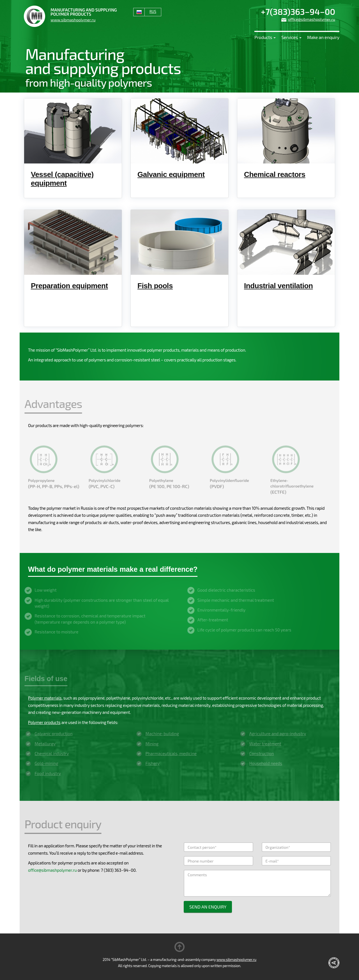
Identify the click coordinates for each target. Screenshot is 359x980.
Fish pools (155, 286)
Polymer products (44, 722)
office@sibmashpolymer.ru (312, 19)
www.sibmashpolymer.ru (73, 20)
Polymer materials (45, 698)
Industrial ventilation (278, 286)
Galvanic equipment (171, 174)
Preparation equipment (69, 286)
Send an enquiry (208, 907)
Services (291, 37)
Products (265, 37)
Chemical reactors (275, 174)
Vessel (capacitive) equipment (62, 179)
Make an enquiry (323, 37)
